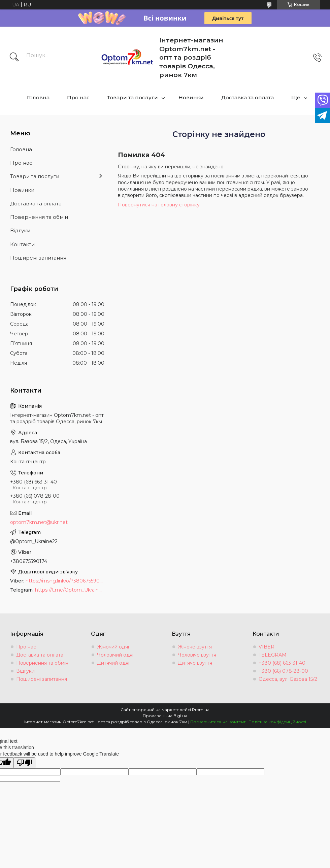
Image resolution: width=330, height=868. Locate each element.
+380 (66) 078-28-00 (283, 671)
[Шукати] (14, 58)
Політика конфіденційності (277, 722)
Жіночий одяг (113, 647)
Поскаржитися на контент (218, 722)
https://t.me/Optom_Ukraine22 (70, 590)
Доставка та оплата (247, 97)
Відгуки (20, 230)
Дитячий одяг (114, 663)
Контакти (22, 244)
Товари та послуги (133, 97)
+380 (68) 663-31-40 (282, 663)
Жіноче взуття (195, 647)
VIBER (267, 647)
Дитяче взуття (195, 663)
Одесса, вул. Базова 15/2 (288, 679)
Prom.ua (201, 710)
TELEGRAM (273, 655)
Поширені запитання (38, 258)
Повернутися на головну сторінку (159, 205)
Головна (38, 97)
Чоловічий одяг (116, 655)
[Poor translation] (25, 763)
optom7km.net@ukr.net (39, 522)
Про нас (78, 97)
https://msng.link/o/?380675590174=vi (65, 581)
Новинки (191, 97)
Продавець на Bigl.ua (165, 716)
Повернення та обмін (39, 217)
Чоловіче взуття (197, 655)
